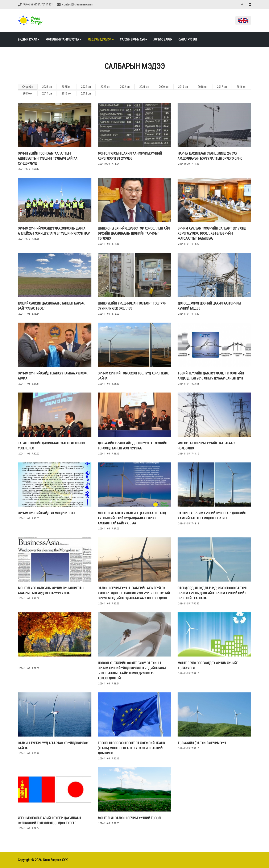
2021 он (144, 87)
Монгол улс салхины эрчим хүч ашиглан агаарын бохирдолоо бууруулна (51, 591)
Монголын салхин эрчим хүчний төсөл (129, 818)
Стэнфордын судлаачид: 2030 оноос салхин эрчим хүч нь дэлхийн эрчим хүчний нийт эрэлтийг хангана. (212, 593)
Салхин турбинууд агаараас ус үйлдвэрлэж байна (53, 746)
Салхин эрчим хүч (133, 39)
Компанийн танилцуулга (63, 39)
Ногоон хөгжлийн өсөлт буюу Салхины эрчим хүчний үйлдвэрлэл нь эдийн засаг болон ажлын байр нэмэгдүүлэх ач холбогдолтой (132, 671)
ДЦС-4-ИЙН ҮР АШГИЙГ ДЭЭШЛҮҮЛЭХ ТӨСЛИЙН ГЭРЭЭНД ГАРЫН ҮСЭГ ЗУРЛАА (132, 446)
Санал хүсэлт (188, 39)
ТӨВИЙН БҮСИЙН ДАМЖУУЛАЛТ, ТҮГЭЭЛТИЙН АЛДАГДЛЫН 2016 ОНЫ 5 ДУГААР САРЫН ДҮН (211, 376)
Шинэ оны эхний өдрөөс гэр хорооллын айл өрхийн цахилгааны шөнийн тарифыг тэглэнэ (134, 233)
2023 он (105, 87)
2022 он (125, 87)
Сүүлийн (28, 87)
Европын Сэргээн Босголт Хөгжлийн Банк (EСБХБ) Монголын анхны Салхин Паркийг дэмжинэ (131, 748)
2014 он (47, 93)
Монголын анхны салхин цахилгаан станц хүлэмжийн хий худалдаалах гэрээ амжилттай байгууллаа (132, 518)
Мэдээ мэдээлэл (101, 39)
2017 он (222, 87)
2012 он (86, 93)
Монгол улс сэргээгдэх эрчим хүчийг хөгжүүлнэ (208, 666)
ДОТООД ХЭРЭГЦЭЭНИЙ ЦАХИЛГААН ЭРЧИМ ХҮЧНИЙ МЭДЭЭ (209, 306)
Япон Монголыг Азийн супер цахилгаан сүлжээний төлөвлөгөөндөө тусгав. (49, 821)
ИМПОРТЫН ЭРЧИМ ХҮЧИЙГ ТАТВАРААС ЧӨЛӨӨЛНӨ (206, 446)
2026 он (47, 87)
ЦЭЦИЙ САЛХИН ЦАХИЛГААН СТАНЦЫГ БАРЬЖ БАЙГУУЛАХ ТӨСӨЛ (51, 306)
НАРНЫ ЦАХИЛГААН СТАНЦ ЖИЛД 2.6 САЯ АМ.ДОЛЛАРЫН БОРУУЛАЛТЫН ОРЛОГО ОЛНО (210, 156)
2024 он (86, 87)
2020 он (164, 87)
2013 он (66, 93)
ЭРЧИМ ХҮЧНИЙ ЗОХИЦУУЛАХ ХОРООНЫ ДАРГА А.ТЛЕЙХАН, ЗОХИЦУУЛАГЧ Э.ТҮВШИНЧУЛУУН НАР (54, 231)
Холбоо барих (163, 39)
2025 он (66, 87)
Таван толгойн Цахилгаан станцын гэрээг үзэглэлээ (52, 446)
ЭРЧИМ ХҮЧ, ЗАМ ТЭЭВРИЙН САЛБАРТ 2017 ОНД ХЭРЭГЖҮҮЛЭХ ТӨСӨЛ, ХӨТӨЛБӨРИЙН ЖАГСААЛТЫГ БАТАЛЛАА (212, 233)
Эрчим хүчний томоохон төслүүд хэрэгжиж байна (133, 376)
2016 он (241, 87)
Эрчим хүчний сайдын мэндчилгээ (46, 513)
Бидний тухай (29, 39)
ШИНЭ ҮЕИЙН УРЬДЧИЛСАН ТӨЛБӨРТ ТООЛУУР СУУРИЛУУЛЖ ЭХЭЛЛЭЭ (132, 306)
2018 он (203, 87)
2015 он (28, 93)
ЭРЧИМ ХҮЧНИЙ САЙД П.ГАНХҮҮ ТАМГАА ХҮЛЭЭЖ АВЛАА (53, 376)
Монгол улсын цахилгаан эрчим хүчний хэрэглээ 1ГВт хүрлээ (130, 156)
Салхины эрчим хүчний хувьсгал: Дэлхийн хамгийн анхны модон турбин (212, 516)
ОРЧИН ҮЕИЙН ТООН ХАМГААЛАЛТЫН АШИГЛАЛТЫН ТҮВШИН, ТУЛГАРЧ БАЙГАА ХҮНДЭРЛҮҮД (47, 158)
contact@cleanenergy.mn (78, 4)
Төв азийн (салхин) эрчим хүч (202, 743)
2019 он (183, 87)
